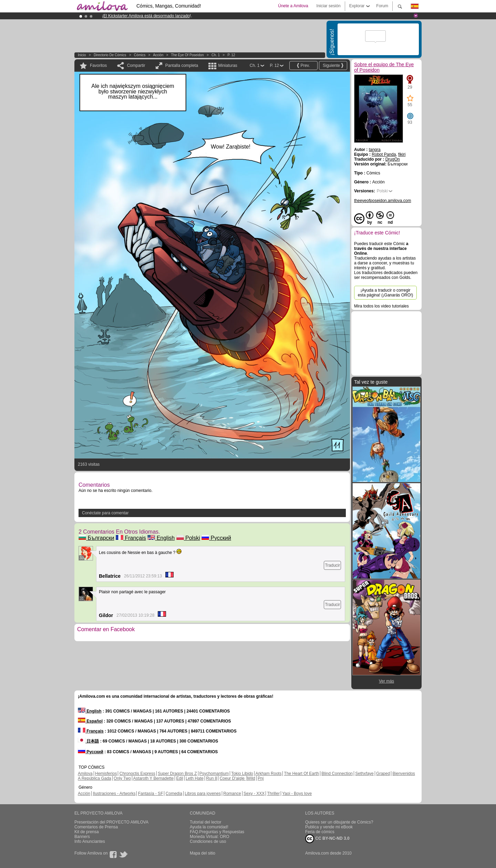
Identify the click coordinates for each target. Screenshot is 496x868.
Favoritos (98, 65)
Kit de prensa (87, 832)
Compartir (136, 65)
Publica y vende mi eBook (329, 827)
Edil (180, 778)
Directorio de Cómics (110, 55)
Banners (82, 837)
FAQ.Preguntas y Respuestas (217, 832)
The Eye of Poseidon (188, 55)
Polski (188, 538)
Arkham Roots (268, 774)
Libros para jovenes (203, 794)
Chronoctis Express (137, 774)
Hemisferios (106, 774)
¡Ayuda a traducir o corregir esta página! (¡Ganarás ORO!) (386, 293)
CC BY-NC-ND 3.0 (327, 839)
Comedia (174, 794)
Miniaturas (228, 65)
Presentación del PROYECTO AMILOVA (111, 822)
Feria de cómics (320, 832)
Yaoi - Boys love (297, 794)
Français (131, 538)
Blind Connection (337, 774)
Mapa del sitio (203, 853)
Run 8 (211, 778)
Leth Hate (195, 778)
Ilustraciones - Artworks (114, 794)
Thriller (273, 794)
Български (96, 538)
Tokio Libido (242, 774)
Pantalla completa (182, 65)
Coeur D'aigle (233, 778)
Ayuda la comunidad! (209, 827)
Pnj (261, 778)
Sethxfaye (364, 774)
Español (90, 721)
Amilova (85, 774)
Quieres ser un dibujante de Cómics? (339, 822)
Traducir (332, 565)
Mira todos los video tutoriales (381, 306)
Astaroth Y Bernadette (154, 778)
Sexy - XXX (254, 794)
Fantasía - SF (151, 794)
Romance (232, 794)
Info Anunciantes (90, 841)
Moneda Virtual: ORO (210, 837)
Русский (216, 538)
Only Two (122, 778)
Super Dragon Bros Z (177, 774)
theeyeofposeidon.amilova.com (383, 201)
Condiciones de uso (208, 841)
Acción (158, 55)
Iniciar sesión (329, 6)
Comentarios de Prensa (96, 827)
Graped (383, 774)
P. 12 (231, 55)
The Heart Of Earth (302, 774)
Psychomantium (214, 774)
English (161, 538)
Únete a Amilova (293, 6)
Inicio (82, 55)
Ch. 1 (216, 55)
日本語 (88, 741)
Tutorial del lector (206, 822)
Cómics (140, 55)
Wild (251, 778)
